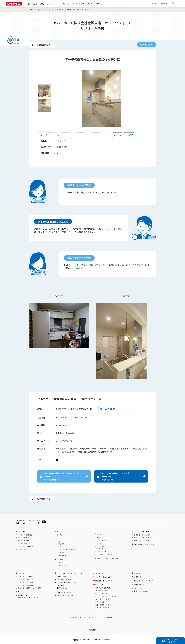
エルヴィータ (102, 540)
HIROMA (61, 552)
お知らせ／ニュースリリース (144, 581)
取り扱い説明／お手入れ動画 (67, 582)
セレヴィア (62, 563)
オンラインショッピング (104, 577)
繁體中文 (164, 3)
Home (31, 10)
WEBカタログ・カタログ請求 (144, 544)
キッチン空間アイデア (26, 543)
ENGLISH (154, 3)
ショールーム (52, 4)
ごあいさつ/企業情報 (102, 588)
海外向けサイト (139, 584)
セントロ (61, 538)
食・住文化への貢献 (102, 599)
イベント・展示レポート (104, 608)
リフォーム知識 (23, 549)
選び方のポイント (24, 538)
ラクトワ (100, 549)
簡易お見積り (142, 535)
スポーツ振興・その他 (103, 605)
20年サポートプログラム (65, 595)
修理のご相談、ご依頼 (64, 577)
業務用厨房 (62, 555)
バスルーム (60, 559)
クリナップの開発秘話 (26, 546)
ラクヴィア (62, 566)
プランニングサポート (142, 531)
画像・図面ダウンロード (142, 540)
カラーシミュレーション (142, 538)
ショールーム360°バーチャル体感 (29, 588)
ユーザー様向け (78, 4)
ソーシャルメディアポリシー (92, 617)
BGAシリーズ (102, 552)
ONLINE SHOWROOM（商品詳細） (107, 559)
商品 (58, 531)
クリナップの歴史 (101, 593)
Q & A (64, 579)
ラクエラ (61, 544)
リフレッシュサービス (103, 573)
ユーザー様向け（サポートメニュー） (70, 573)
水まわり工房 (42, 10)
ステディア (62, 541)
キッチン (60, 535)
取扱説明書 (60, 585)
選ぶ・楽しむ (32, 4)
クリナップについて (95, 4)
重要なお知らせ (62, 588)
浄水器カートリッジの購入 (104, 581)
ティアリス (101, 538)
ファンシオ (101, 546)
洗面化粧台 (99, 534)
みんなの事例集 (23, 540)
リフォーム (65, 4)
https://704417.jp (64, 441)
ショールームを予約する (26, 577)
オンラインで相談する (26, 579)
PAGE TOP (92, 630)
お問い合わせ (66, 593)
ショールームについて (26, 582)
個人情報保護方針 (110, 617)
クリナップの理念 (101, 591)
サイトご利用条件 (75, 617)
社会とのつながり (101, 602)
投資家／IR (138, 577)
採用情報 (137, 573)
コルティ (61, 547)
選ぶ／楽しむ (23, 531)
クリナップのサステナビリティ (106, 596)
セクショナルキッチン (66, 550)
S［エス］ (101, 543)
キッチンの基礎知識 (25, 535)
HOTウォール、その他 (105, 555)
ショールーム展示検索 (26, 585)
